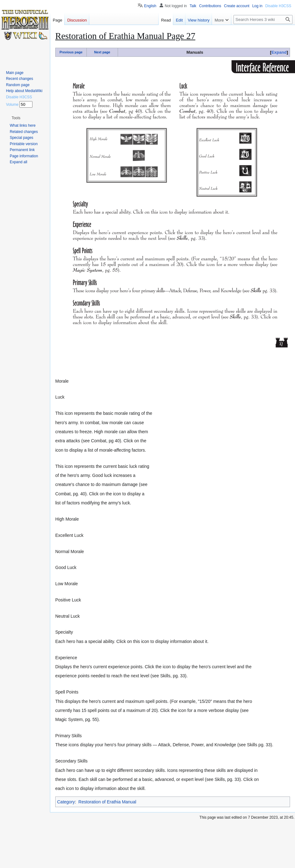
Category (66, 802)
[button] (16, 118)
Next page (102, 52)
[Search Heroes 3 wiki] (263, 20)
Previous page (71, 52)
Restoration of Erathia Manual (107, 802)
